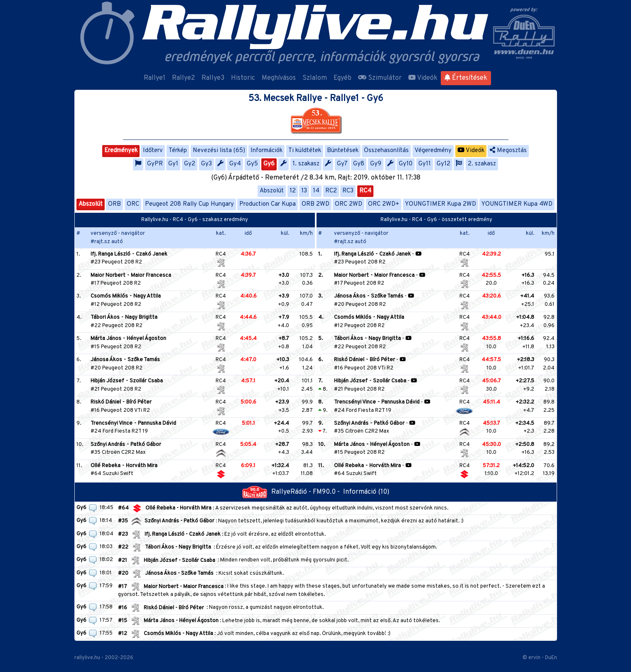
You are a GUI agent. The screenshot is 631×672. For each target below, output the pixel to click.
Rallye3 (213, 78)
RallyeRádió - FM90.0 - (293, 492)
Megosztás (508, 151)
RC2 (331, 191)
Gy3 (206, 164)
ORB (114, 204)
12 (293, 191)
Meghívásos (279, 78)
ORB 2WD (315, 204)
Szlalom (315, 78)
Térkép (178, 151)
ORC (133, 204)
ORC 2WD (349, 204)
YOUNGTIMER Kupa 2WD (441, 204)
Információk (266, 151)
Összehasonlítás (386, 151)
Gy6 (269, 164)
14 (316, 191)
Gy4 (235, 164)
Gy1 (173, 164)
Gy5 (252, 164)
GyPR (155, 164)
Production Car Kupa (268, 204)
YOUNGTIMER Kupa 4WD (517, 204)
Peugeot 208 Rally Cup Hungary (189, 204)
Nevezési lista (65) (219, 151)
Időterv (153, 151)
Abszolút (272, 191)
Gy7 (342, 164)
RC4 (365, 191)
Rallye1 (155, 78)
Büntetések (343, 151)
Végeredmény (433, 151)
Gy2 (190, 164)
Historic (243, 78)
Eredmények (121, 151)
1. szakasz (306, 164)
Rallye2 (183, 78)
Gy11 (425, 164)
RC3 (348, 191)
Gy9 (376, 164)
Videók (423, 78)
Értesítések (466, 78)
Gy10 (406, 164)
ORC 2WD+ (384, 204)
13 (304, 191)
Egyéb (343, 78)
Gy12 (443, 164)
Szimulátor (380, 78)
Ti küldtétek (305, 151)
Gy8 (359, 164)
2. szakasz (482, 164)
